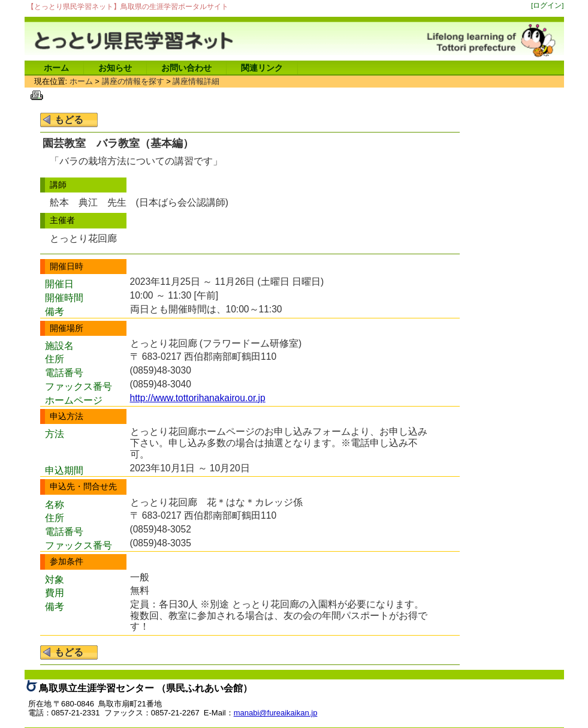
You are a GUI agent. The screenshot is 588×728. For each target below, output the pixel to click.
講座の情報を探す (133, 81)
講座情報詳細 (196, 81)
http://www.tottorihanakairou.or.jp (198, 398)
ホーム (56, 68)
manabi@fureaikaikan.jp (276, 713)
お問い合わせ (186, 68)
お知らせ (115, 68)
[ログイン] (548, 5)
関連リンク (262, 68)
